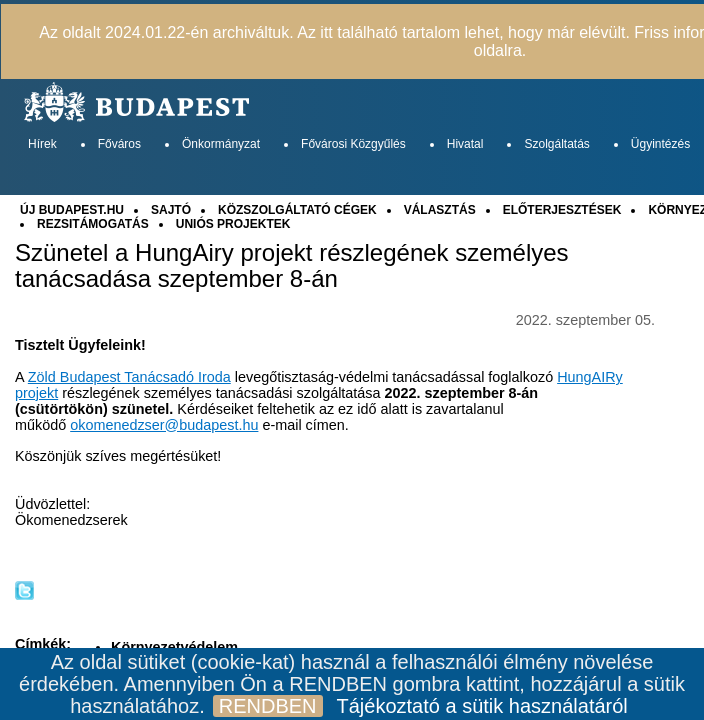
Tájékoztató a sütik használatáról (482, 706)
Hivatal (465, 144)
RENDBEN (268, 706)
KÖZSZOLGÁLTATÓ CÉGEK (297, 210)
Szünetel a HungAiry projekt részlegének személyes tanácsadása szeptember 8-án (292, 266)
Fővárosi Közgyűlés (353, 144)
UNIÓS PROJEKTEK (233, 224)
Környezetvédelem (174, 647)
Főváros (119, 144)
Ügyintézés (660, 144)
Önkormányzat (221, 144)
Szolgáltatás (556, 144)
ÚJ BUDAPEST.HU (72, 210)
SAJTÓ (171, 210)
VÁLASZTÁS (440, 210)
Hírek (42, 144)
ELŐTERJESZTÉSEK (562, 210)
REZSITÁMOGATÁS (93, 224)
